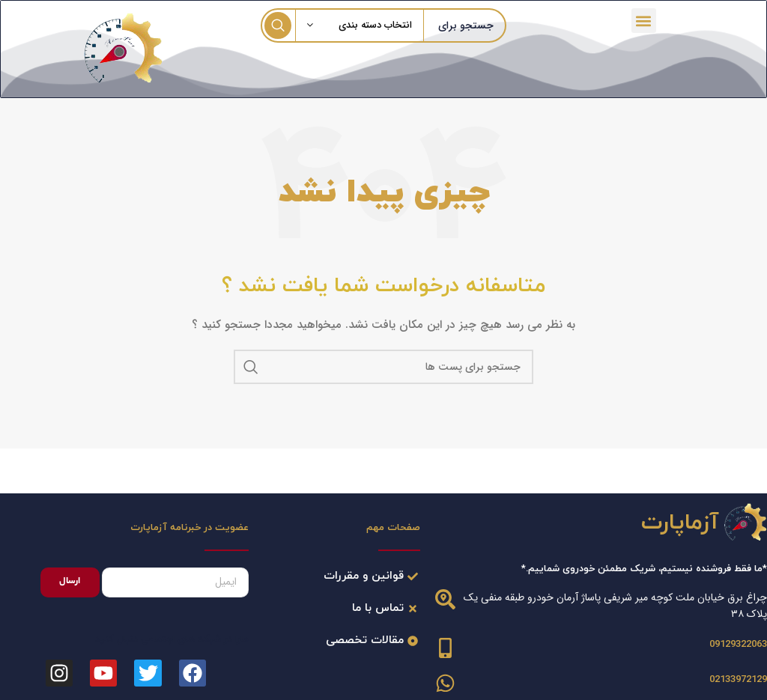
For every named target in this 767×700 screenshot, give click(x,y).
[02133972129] (445, 682)
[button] (645, 20)
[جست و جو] (383, 365)
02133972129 (738, 678)
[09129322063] (445, 646)
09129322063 (738, 643)
